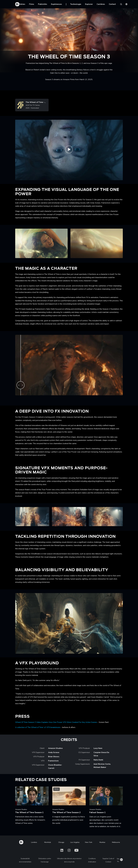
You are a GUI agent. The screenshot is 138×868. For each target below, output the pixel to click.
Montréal (48, 842)
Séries (22, 4)
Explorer (89, 4)
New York (89, 842)
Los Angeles (75, 842)
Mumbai (102, 842)
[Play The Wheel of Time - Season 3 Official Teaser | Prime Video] (69, 150)
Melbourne (116, 842)
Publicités (43, 4)
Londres (34, 842)
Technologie (76, 4)
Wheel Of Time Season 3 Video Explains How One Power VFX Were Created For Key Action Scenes (56, 722)
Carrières (101, 4)
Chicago (61, 842)
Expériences (56, 4)
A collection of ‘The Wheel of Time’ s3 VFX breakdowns (38, 727)
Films (32, 4)
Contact (112, 4)
